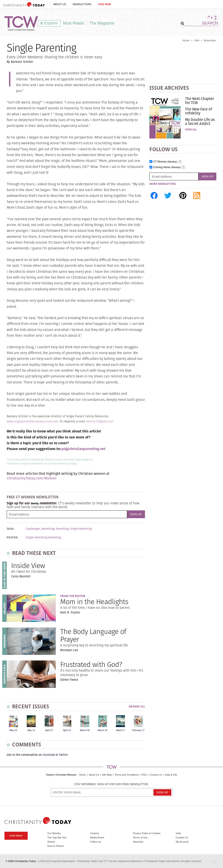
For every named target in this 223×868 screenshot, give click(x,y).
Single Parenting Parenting (43, 538)
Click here (12, 464)
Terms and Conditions (127, 775)
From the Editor (73, 596)
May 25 (13, 730)
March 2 (120, 730)
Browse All (137, 707)
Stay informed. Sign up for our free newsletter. (111, 784)
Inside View (28, 565)
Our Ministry (54, 833)
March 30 (85, 730)
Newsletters (82, 4)
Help (178, 833)
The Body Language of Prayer (93, 635)
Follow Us (96, 842)
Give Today (16, 836)
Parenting (62, 529)
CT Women (165, 162)
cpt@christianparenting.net (83, 449)
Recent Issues (31, 706)
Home (186, 40)
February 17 (138, 730)
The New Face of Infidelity (199, 111)
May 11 (31, 730)
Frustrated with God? (91, 664)
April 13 (67, 730)
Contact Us (156, 775)
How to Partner (56, 846)
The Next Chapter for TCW (199, 101)
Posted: (12, 538)
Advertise (138, 842)
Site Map (107, 775)
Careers (95, 833)
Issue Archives (169, 88)
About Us (60, 4)
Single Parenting (81, 529)
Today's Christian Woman (61, 775)
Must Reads (74, 23)
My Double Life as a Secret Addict (200, 122)
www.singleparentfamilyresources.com (32, 421)
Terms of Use (140, 837)
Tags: (10, 529)
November (210, 40)
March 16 (102, 730)
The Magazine (102, 23)
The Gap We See (57, 837)
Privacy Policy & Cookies (147, 833)
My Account (182, 842)
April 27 (49, 730)
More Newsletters (163, 184)
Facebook (49, 755)
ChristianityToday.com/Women (32, 478)
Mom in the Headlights (94, 602)
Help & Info (171, 775)
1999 (197, 40)
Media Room (97, 837)
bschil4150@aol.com (100, 421)
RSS (144, 775)
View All (191, 130)
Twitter (63, 755)
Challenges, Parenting (40, 529)
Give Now (104, 4)
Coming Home (167, 167)
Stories (51, 842)
